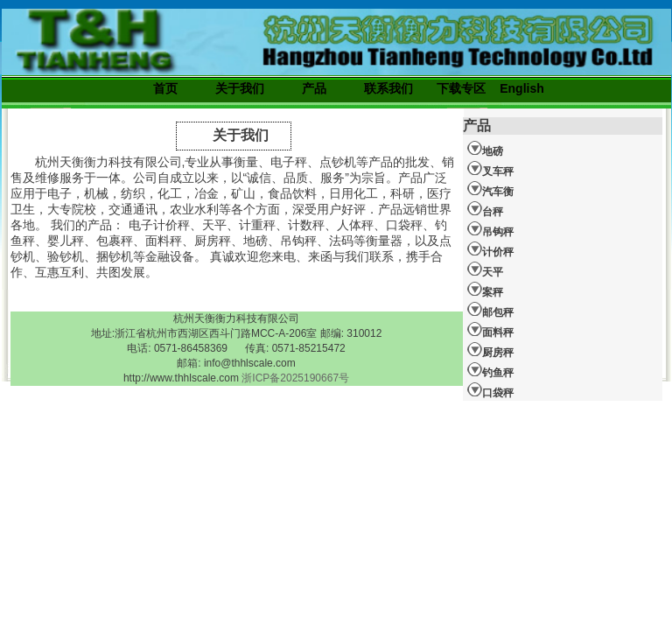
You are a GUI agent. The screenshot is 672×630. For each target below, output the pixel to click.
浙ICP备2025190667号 (295, 378)
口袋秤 (490, 390)
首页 (165, 88)
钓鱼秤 (490, 370)
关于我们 (240, 88)
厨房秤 (490, 350)
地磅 (485, 149)
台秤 (485, 209)
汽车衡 (490, 189)
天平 (485, 269)
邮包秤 (490, 310)
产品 (314, 88)
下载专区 (461, 88)
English (522, 88)
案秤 (485, 290)
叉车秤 (490, 169)
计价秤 (490, 249)
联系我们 (388, 88)
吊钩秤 (490, 229)
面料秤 (490, 330)
